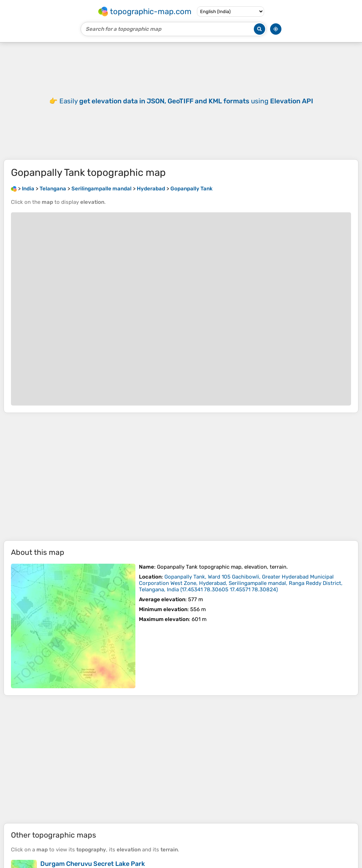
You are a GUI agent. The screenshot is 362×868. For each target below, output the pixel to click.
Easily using (186, 101)
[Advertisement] (181, 477)
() (241, 583)
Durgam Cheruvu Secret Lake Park (93, 864)
